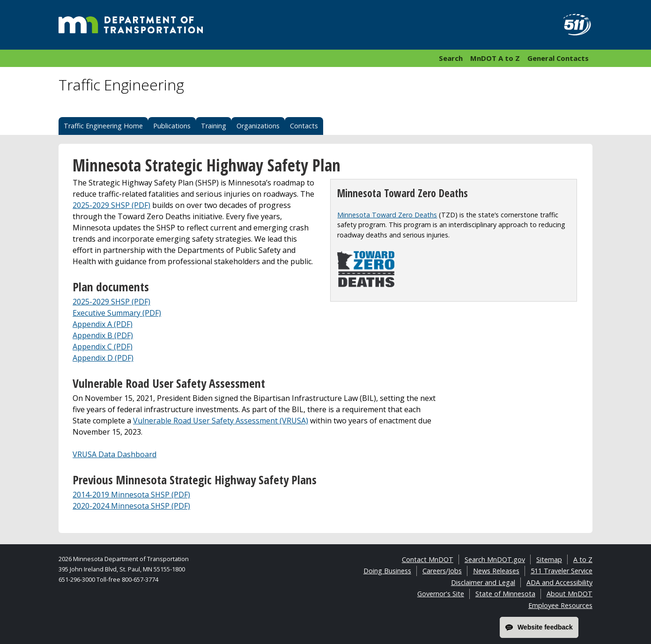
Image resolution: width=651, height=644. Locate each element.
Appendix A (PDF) (103, 324)
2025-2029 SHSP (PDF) (111, 205)
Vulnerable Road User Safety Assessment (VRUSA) (221, 421)
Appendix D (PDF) (103, 358)
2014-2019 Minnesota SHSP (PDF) (131, 495)
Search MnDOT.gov (495, 559)
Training (214, 126)
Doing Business (387, 571)
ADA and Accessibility (559, 582)
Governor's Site (441, 594)
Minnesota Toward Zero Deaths (387, 215)
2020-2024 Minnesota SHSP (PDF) (131, 506)
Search (451, 58)
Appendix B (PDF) (103, 335)
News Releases (496, 571)
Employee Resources (560, 605)
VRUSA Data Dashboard (115, 454)
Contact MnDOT (428, 559)
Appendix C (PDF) (103, 347)
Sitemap (549, 559)
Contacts (304, 126)
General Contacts (558, 58)
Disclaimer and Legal (483, 582)
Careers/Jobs (442, 571)
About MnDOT (570, 594)
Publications (172, 126)
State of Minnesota (505, 594)
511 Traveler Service (562, 571)
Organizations (258, 126)
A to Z (583, 559)
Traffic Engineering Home (103, 126)
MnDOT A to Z (495, 58)
